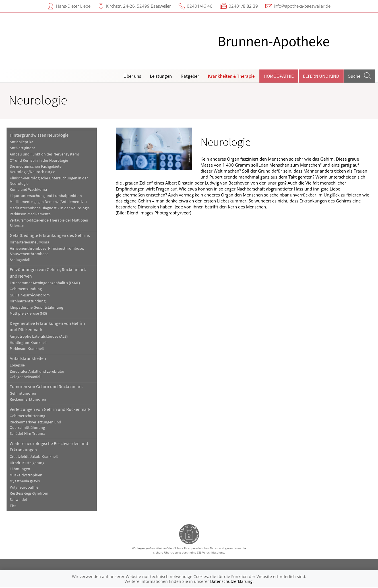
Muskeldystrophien (26, 475)
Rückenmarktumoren (28, 399)
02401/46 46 (200, 6)
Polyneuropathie (24, 487)
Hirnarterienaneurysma (29, 242)
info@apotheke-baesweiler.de (302, 6)
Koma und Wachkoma (28, 189)
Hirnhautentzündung (28, 301)
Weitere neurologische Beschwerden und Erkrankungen (49, 446)
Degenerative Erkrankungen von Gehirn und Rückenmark (47, 326)
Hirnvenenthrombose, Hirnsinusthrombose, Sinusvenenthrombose (47, 251)
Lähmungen (20, 469)
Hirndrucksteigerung (27, 463)
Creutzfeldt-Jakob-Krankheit (34, 457)
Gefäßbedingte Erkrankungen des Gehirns (50, 235)
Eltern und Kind (321, 76)
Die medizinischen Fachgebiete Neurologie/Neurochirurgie (36, 169)
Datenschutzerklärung (231, 581)
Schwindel (18, 500)
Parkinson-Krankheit (27, 349)
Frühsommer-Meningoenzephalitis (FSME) (45, 283)
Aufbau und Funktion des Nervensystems (45, 154)
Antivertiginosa (22, 148)
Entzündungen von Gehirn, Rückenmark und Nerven (48, 273)
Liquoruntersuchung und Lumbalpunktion (46, 196)
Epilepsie (17, 365)
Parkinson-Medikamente (30, 214)
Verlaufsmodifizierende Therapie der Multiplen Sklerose (49, 223)
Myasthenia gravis (25, 481)
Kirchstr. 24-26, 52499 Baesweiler (139, 6)
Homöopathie (279, 76)
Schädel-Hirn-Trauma (27, 434)
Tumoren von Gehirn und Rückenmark (46, 386)
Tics (13, 506)
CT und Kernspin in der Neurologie (39, 160)
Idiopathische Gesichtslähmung (36, 307)
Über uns (132, 76)
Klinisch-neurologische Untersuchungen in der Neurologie (49, 181)
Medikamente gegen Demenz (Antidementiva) (48, 202)
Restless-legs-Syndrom (29, 493)
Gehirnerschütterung (27, 416)
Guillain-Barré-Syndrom (30, 295)
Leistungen (161, 76)
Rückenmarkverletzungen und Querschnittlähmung (35, 425)
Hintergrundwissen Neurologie (39, 135)
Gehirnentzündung (26, 289)
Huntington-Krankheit (28, 343)
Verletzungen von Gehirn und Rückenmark (50, 409)
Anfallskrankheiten (28, 358)
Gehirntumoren (23, 393)
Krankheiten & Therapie (231, 76)
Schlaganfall (20, 260)
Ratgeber (190, 76)
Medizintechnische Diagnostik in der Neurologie (50, 208)
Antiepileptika (21, 142)
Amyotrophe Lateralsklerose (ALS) (39, 336)
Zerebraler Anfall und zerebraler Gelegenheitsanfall (37, 374)
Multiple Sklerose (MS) (28, 313)
